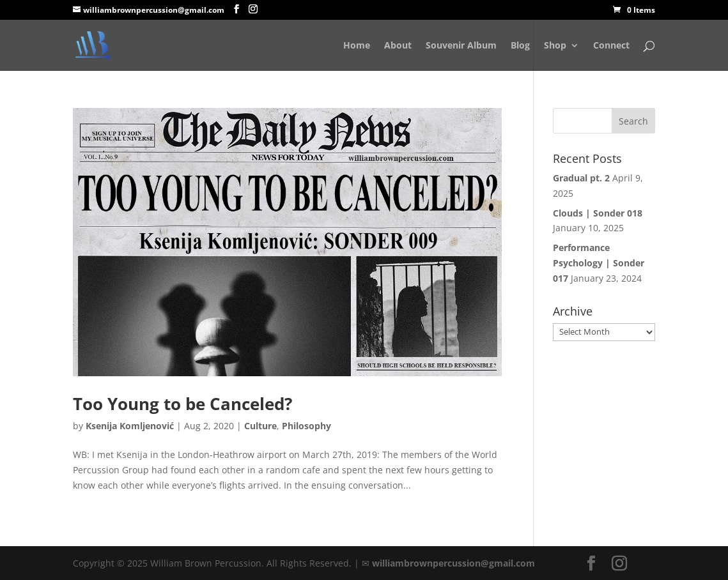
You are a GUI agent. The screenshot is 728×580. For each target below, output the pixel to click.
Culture (260, 426)
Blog (520, 46)
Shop (555, 46)
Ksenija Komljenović (130, 426)
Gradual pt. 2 (581, 178)
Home (357, 46)
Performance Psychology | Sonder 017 (599, 263)
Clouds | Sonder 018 (598, 213)
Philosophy (306, 426)
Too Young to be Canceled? (182, 404)
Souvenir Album (461, 46)
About (398, 46)
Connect (611, 46)
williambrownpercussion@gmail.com (453, 563)
